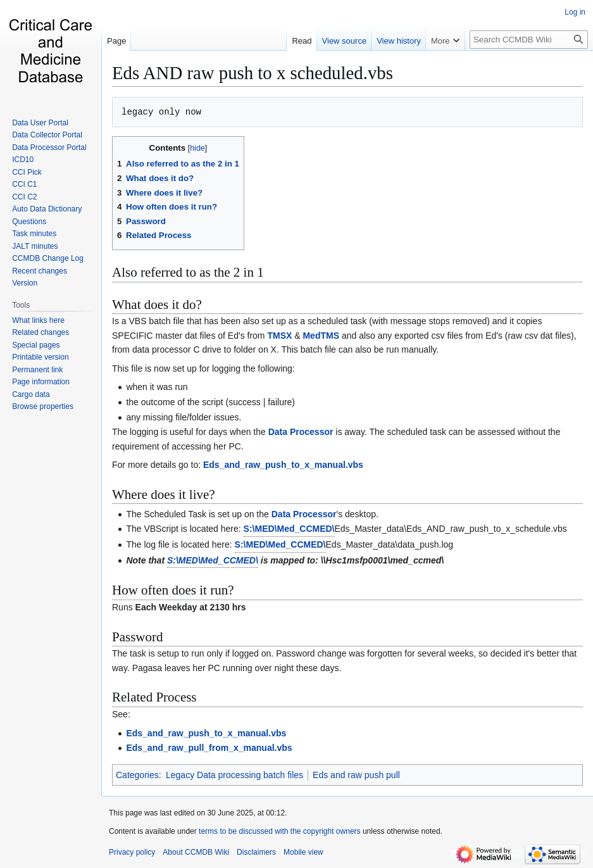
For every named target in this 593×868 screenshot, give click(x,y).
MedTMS (321, 336)
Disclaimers (256, 852)
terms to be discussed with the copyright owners (279, 831)
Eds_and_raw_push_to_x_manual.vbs (283, 465)
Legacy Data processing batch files (234, 775)
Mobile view (303, 852)
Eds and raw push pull (356, 775)
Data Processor (301, 432)
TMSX (279, 336)
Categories (137, 775)
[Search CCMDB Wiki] (529, 40)
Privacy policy (132, 852)
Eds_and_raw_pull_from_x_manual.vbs (209, 748)
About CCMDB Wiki (196, 852)
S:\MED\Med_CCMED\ (289, 529)
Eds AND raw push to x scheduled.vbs (253, 73)
